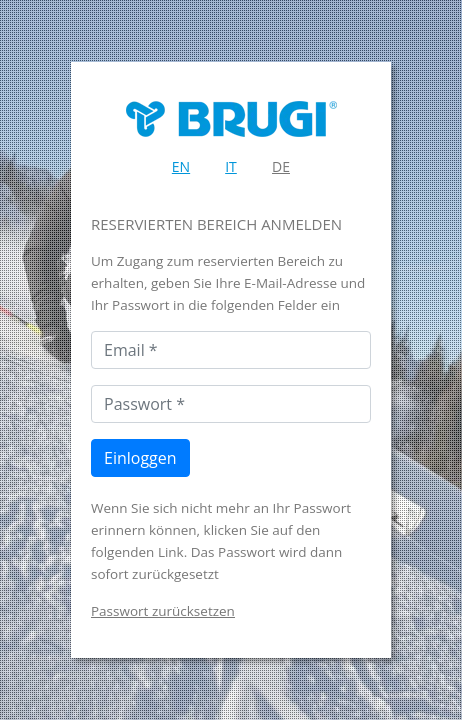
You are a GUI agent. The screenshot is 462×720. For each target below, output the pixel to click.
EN (181, 166)
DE (281, 166)
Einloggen (140, 458)
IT (231, 166)
